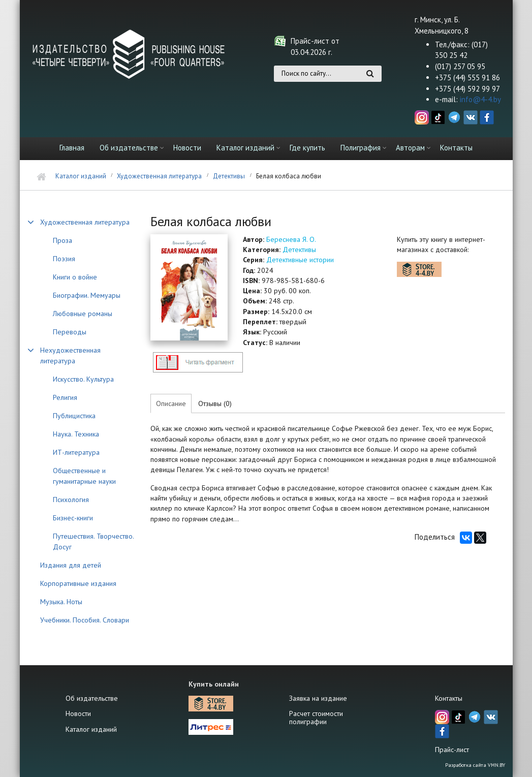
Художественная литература (159, 176)
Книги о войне (75, 277)
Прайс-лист (452, 750)
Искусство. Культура (83, 379)
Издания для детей (71, 565)
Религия (65, 397)
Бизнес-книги (73, 518)
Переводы (70, 332)
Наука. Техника (76, 434)
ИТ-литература (76, 452)
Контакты (456, 148)
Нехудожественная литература (70, 355)
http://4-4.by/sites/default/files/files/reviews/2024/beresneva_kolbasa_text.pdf (198, 362)
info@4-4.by (480, 99)
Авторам (410, 148)
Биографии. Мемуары (87, 295)
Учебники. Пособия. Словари (85, 620)
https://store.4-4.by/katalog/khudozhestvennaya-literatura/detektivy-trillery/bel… (419, 269)
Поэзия (64, 259)
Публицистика (74, 416)
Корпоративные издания (78, 583)
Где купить (307, 148)
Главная (72, 148)
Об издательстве (129, 148)
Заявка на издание (318, 698)
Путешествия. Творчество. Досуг (93, 541)
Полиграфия (361, 148)
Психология (71, 500)
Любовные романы (83, 314)
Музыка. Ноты (61, 602)
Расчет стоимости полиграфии (316, 718)
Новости (187, 148)
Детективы (229, 176)
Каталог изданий (245, 148)
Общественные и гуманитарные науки (84, 476)
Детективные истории (300, 260)
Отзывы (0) (215, 403)
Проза (62, 240)
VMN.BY (496, 765)
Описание (171, 403)
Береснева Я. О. (291, 239)
